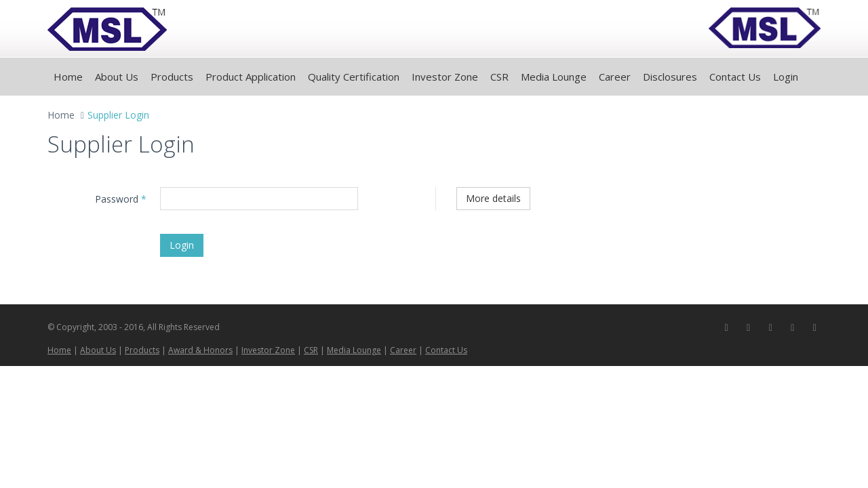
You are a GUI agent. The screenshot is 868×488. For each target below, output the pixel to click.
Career (615, 77)
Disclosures (670, 77)
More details (493, 198)
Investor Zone (445, 77)
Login (786, 77)
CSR (499, 77)
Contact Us (735, 77)
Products (172, 77)
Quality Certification (354, 77)
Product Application (251, 77)
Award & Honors (200, 350)
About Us (117, 77)
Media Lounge (554, 77)
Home (68, 77)
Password (121, 199)
